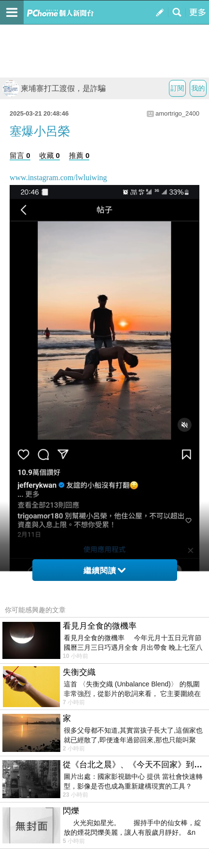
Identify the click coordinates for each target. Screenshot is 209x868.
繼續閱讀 (104, 571)
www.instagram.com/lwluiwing (58, 178)
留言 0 (20, 155)
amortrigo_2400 (177, 113)
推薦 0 (79, 155)
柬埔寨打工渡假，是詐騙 (54, 88)
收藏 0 (49, 155)
